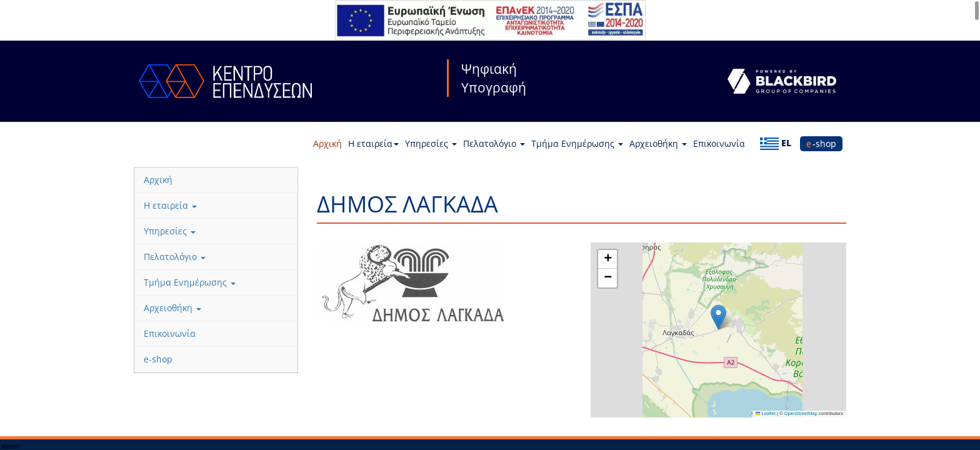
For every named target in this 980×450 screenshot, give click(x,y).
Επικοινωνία (719, 143)
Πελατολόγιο (494, 143)
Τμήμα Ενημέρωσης (577, 143)
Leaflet (766, 413)
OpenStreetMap (801, 413)
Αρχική (327, 143)
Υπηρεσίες (431, 143)
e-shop (821, 143)
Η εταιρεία (373, 143)
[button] (718, 317)
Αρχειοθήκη (658, 143)
